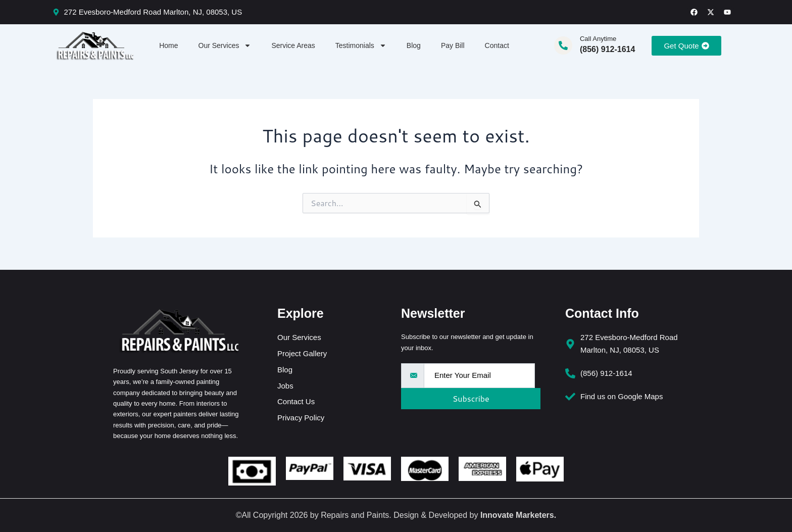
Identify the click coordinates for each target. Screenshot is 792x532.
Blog (414, 45)
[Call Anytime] (563, 45)
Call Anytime (598, 39)
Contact (497, 45)
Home (168, 45)
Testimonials (361, 45)
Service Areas (293, 45)
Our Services (225, 45)
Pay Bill (453, 45)
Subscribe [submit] (468, 398)
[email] (479, 376)
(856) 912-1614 (607, 49)
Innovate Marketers (517, 515)
